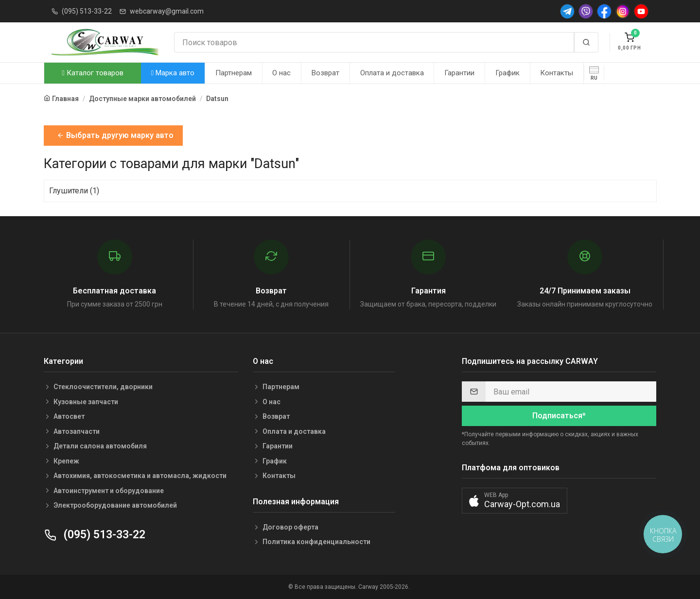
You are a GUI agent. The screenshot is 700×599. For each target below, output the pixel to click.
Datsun (217, 99)
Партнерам (234, 73)
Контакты (557, 73)
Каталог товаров (92, 73)
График (507, 73)
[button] (515, 501)
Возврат (325, 73)
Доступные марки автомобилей (142, 99)
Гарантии (459, 73)
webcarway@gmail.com (167, 11)
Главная (65, 99)
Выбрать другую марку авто (115, 135)
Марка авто (173, 73)
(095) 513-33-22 (87, 11)
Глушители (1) (74, 191)
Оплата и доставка (392, 73)
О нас (281, 73)
